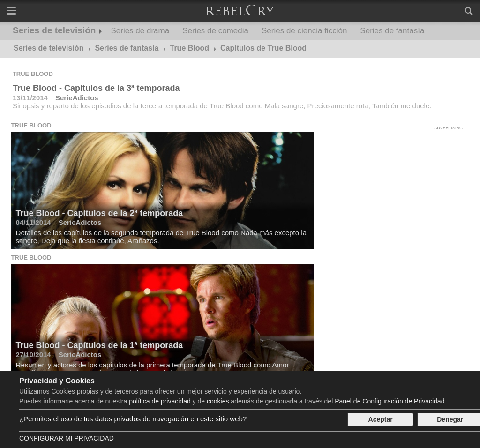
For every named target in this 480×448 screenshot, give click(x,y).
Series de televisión (54, 30)
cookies (218, 401)
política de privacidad (160, 401)
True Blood (33, 74)
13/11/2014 (30, 98)
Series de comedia (215, 31)
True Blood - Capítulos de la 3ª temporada (96, 88)
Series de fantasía (392, 31)
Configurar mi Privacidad (67, 438)
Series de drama (140, 31)
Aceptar (381, 419)
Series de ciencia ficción (304, 31)
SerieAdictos (77, 98)
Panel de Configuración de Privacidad (390, 401)
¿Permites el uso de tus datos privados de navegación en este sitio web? (133, 419)
